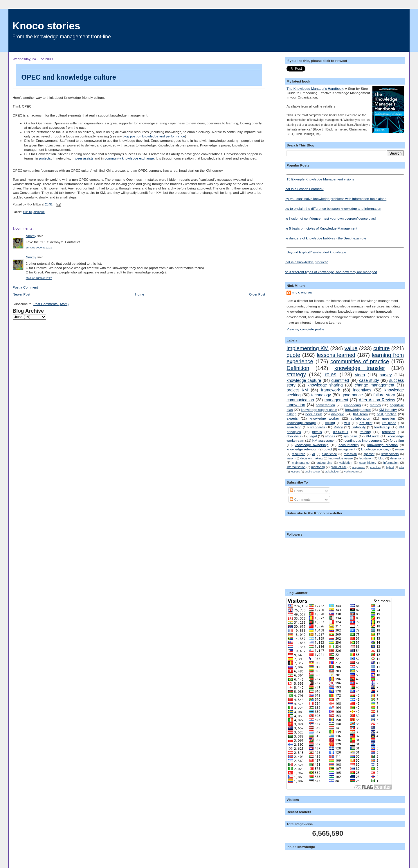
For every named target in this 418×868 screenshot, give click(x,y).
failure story (384, 395)
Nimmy (31, 236)
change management (374, 385)
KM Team (360, 414)
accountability (349, 445)
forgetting (397, 440)
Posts (296, 491)
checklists (294, 436)
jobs (401, 467)
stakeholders (390, 454)
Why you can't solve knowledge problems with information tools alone (334, 199)
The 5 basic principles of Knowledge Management (320, 228)
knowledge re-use (341, 458)
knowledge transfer (360, 368)
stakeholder (332, 472)
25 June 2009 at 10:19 (39, 248)
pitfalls (317, 432)
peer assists (84, 158)
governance (352, 395)
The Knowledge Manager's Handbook (315, 88)
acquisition (358, 467)
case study (369, 380)
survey (386, 375)
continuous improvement (363, 440)
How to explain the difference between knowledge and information (332, 209)
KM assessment (324, 440)
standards (317, 427)
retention (389, 432)
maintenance (301, 463)
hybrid (390, 467)
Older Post (257, 294)
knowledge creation (383, 445)
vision (290, 458)
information (391, 463)
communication (300, 400)
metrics (375, 405)
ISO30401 (341, 432)
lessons (295, 472)
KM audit (373, 436)
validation (346, 463)
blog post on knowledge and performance (154, 136)
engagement (347, 449)
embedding (352, 405)
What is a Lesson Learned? (303, 189)
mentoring (318, 467)
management (336, 400)
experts (292, 418)
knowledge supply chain (319, 410)
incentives (362, 390)
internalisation (296, 467)
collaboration (361, 418)
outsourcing (324, 463)
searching (294, 427)
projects (45, 158)
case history (368, 463)
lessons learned (336, 355)
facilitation (366, 458)
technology (321, 395)
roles (330, 374)
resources (299, 454)
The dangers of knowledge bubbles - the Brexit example (324, 238)
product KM (338, 467)
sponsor (369, 454)
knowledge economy (375, 449)
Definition (298, 368)
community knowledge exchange (129, 158)
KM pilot (366, 423)
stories (330, 436)
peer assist (314, 414)
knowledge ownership (311, 445)
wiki (347, 423)
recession (350, 454)
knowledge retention (302, 449)
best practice (387, 414)
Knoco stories (46, 26)
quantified (340, 380)
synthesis (351, 436)
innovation (296, 405)
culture (27, 212)
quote (293, 355)
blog (381, 458)
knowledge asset (358, 410)
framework (331, 390)
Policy (338, 427)
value (351, 348)
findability (359, 427)
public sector (312, 472)
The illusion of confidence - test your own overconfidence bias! (329, 218)
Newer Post (21, 294)
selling (330, 423)
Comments (300, 499)
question (388, 418)
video (360, 375)
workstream (351, 472)
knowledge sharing (325, 385)
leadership (382, 427)
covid (328, 449)
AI (313, 454)
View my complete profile (305, 329)
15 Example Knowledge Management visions (345, 178)
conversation (325, 405)
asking (291, 414)
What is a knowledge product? (305, 262)
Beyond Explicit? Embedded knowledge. (345, 251)
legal (313, 436)
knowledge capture (304, 380)
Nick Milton (302, 293)
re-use (400, 449)
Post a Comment (25, 287)
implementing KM (308, 348)
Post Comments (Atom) (51, 304)
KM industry (388, 410)
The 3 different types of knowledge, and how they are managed (330, 272)
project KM (297, 390)
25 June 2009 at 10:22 (39, 278)
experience (329, 454)
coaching (376, 467)
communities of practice (360, 361)
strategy (296, 374)
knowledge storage (301, 423)
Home (139, 294)
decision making (311, 458)
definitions (397, 458)
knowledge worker (324, 418)
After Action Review (377, 400)
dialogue (39, 212)
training (365, 432)
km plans (389, 423)
